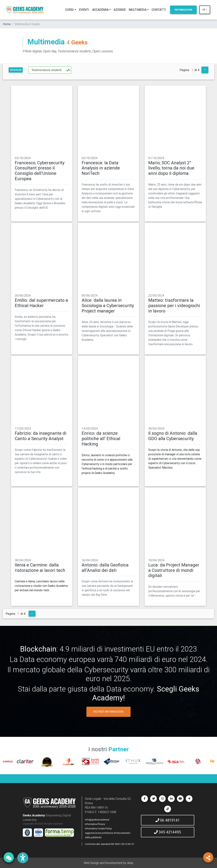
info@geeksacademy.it (97, 820)
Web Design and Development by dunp (108, 863)
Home (7, 24)
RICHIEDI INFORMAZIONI (108, 712)
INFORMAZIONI (183, 10)
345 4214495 (168, 832)
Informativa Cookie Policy (98, 829)
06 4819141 (168, 820)
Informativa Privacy (95, 824)
